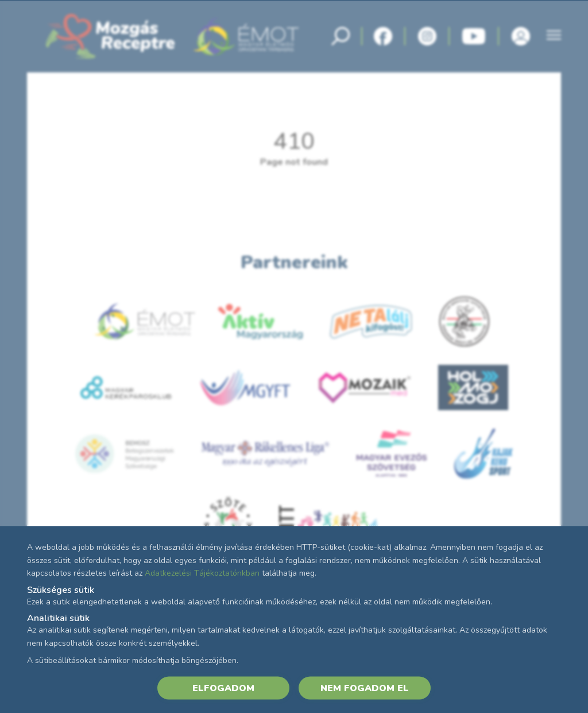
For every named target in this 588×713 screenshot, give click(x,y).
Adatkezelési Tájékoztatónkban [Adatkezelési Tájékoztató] (202, 573)
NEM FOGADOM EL (365, 688)
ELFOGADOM (223, 688)
